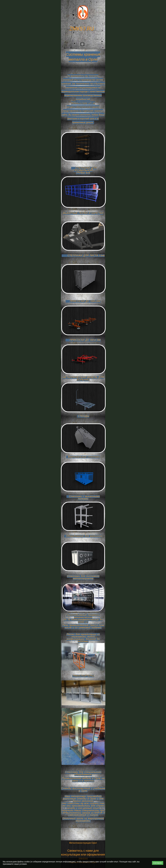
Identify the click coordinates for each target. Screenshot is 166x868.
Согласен (158, 863)
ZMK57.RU (82, 28)
